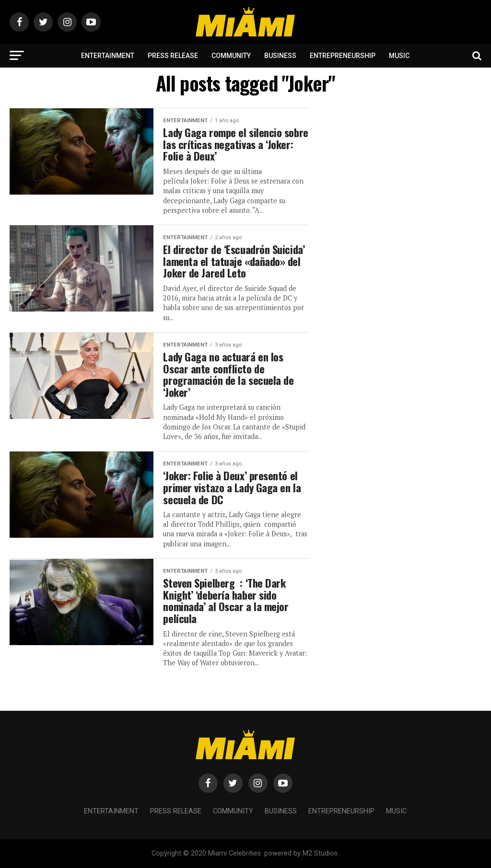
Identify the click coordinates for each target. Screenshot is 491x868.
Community (231, 56)
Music (399, 56)
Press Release (173, 56)
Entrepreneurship (343, 56)
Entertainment (108, 56)
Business (280, 56)
